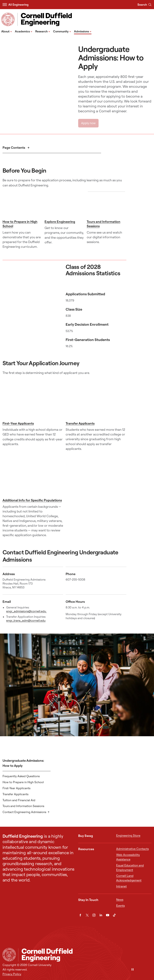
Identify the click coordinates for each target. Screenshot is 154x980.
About (7, 31)
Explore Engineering (60, 222)
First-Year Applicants (18, 423)
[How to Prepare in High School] (22, 205)
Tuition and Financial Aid (19, 800)
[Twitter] (87, 915)
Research (43, 31)
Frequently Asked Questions (21, 776)
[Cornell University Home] (9, 955)
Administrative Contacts (132, 849)
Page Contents (14, 148)
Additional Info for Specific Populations (32, 500)
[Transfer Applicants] (96, 399)
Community (62, 31)
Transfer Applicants (80, 423)
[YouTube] (108, 915)
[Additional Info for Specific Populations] (33, 476)
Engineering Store (128, 835)
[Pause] (133, 970)
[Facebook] (80, 915)
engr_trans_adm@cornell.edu (26, 620)
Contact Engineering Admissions (24, 812)
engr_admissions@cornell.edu (26, 611)
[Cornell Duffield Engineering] (85, 955)
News (120, 900)
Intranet (121, 886)
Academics (24, 31)
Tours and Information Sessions (23, 806)
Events (120, 906)
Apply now (88, 123)
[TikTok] (114, 915)
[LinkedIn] (101, 915)
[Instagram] (94, 915)
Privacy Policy (12, 974)
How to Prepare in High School (23, 782)
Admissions (83, 31)
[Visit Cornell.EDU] (8, 19)
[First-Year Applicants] (33, 399)
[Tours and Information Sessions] (107, 205)
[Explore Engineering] (64, 205)
